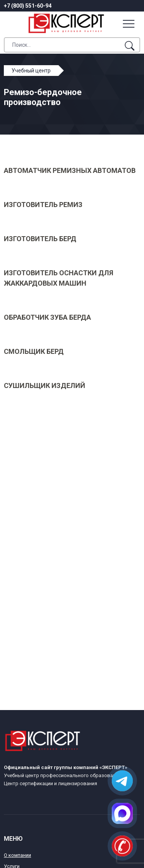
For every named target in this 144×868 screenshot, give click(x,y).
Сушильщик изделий (45, 386)
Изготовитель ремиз (43, 205)
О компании (17, 855)
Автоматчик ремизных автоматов (70, 170)
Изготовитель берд (40, 239)
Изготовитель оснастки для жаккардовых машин (59, 278)
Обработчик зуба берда (47, 317)
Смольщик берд (34, 351)
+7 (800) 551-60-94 (28, 6)
